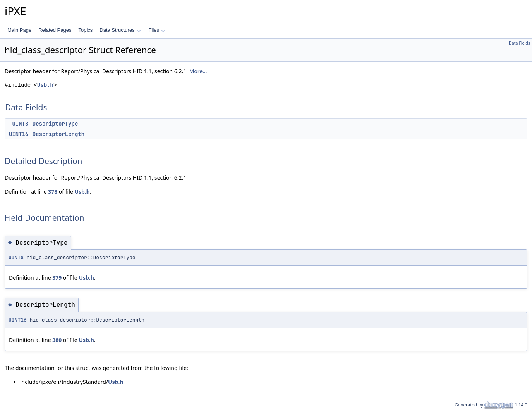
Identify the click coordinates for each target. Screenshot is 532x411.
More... (198, 71)
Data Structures (120, 30)
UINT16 (19, 134)
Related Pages (55, 30)
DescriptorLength (58, 134)
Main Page (19, 30)
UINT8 (20, 124)
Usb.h (45, 85)
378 (53, 192)
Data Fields (519, 43)
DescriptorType (55, 124)
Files (157, 30)
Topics (85, 30)
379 (57, 278)
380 (57, 340)
